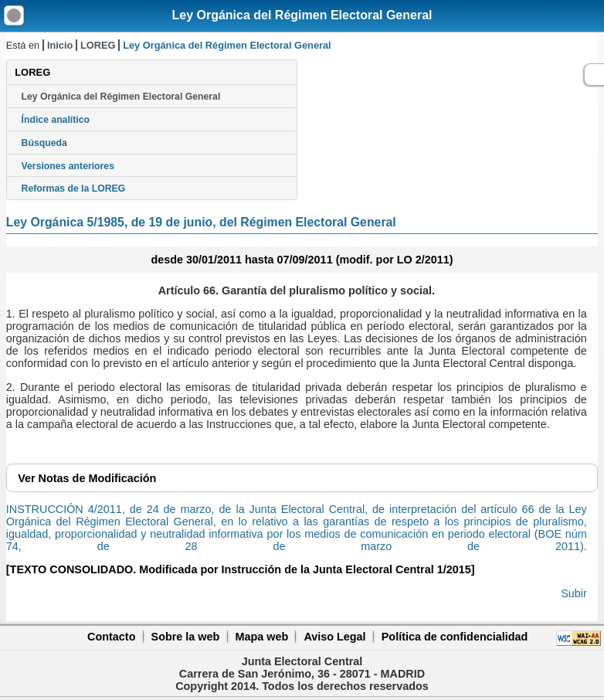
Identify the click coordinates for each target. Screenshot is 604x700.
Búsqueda (44, 143)
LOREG (98, 45)
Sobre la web (186, 637)
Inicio (60, 45)
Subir (574, 593)
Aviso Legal (334, 637)
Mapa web (261, 637)
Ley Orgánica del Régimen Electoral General (302, 15)
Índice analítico (56, 120)
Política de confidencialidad (455, 637)
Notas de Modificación (87, 478)
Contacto (111, 637)
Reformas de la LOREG (74, 189)
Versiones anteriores (68, 166)
